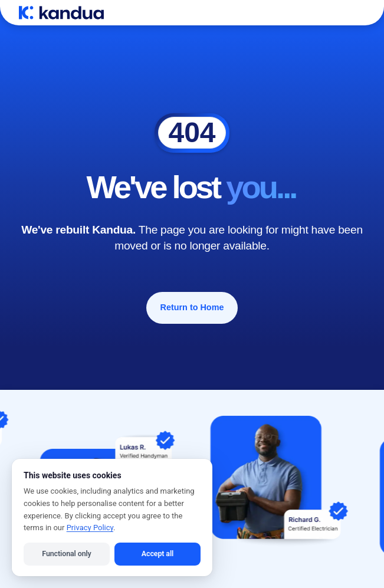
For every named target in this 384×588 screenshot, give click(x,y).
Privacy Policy (90, 528)
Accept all (157, 553)
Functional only (66, 553)
